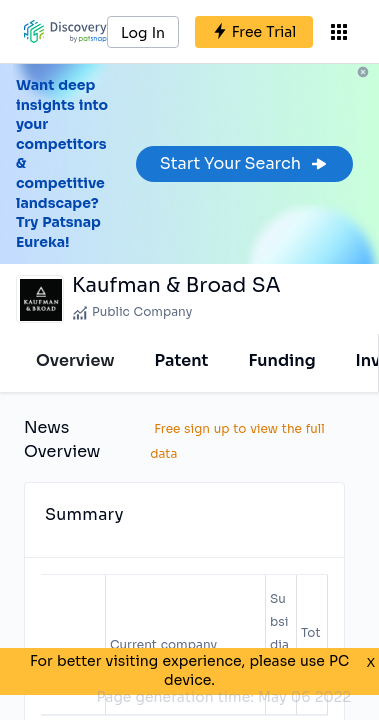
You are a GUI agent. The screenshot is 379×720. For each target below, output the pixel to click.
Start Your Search (244, 163)
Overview (75, 360)
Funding (281, 360)
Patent (182, 360)
